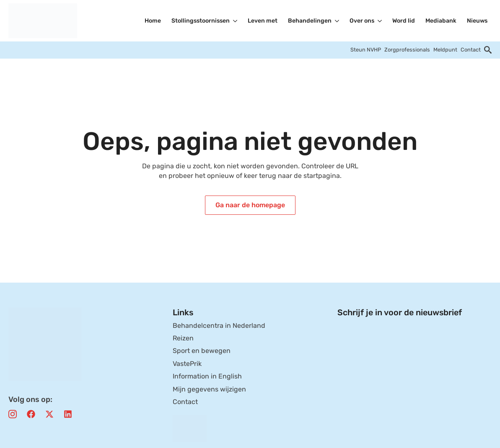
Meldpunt (445, 50)
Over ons (362, 21)
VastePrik (187, 364)
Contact (471, 50)
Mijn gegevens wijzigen (209, 389)
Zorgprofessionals (407, 50)
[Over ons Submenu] (380, 21)
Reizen (183, 338)
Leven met (263, 21)
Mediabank (441, 21)
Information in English (207, 376)
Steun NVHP (366, 50)
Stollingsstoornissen (201, 21)
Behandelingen (310, 21)
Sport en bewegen (202, 351)
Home (153, 21)
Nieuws (477, 21)
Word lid (404, 21)
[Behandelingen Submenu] (337, 21)
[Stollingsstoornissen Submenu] (236, 21)
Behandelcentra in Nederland (219, 326)
